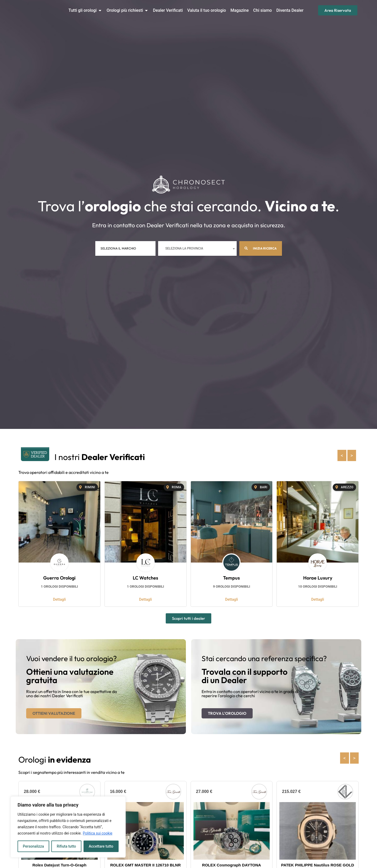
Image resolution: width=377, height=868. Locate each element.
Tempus (231, 578)
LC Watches (145, 578)
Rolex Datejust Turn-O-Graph (59, 865)
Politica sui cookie (98, 833)
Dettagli (59, 599)
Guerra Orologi (59, 578)
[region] (68, 827)
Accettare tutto (101, 846)
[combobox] (197, 248)
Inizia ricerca (261, 248)
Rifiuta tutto (66, 846)
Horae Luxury (318, 578)
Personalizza (33, 846)
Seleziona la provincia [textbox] (184, 248)
